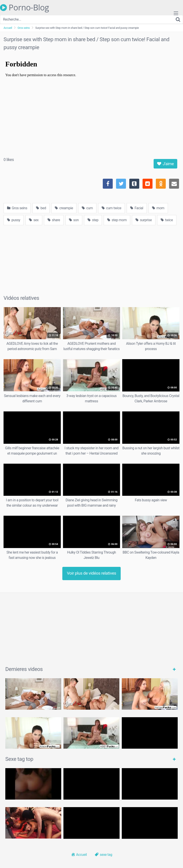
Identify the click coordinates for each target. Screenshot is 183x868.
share (54, 220)
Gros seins (24, 28)
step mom (117, 220)
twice (167, 220)
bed (41, 208)
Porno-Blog (24, 8)
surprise (144, 220)
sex (34, 220)
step (93, 220)
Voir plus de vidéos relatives (92, 573)
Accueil (8, 28)
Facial (137, 208)
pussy (14, 220)
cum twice (112, 208)
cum (87, 208)
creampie (64, 208)
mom (158, 208)
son (74, 220)
